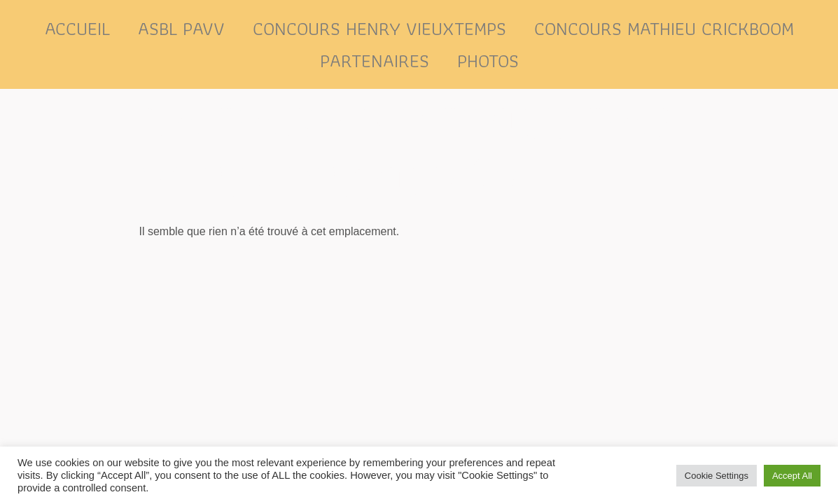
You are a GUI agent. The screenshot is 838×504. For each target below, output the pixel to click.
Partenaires (375, 61)
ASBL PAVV (181, 28)
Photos (488, 61)
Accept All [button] (792, 476)
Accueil (77, 28)
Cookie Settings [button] (717, 476)
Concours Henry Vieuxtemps (379, 28)
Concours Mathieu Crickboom (664, 28)
